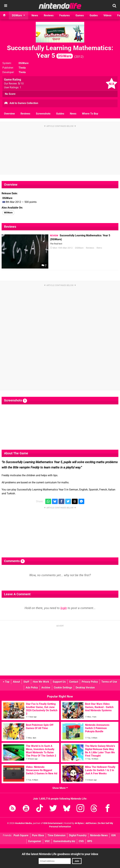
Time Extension (57, 835)
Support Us (59, 682)
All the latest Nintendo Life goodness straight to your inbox (60, 854)
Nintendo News (99, 835)
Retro (99, 248)
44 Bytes (79, 823)
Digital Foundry (78, 835)
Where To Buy (90, 114)
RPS (90, 841)
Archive (46, 688)
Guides (60, 114)
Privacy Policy (90, 682)
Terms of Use (109, 682)
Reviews (25, 114)
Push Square (21, 835)
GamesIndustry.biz (64, 841)
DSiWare (24, 63)
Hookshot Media (23, 823)
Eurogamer (35, 841)
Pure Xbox (38, 835)
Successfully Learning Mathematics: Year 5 (60, 52)
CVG (81, 841)
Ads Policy (32, 688)
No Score (10, 94)
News (73, 114)
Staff (26, 682)
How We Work (41, 682)
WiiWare (8, 213)
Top (6, 682)
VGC (47, 841)
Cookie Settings (63, 688)
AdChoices (91, 823)
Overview (9, 114)
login (64, 608)
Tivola (22, 68)
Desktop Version (85, 688)
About (16, 682)
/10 (21, 84)
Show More (60, 788)
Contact (74, 682)
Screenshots (43, 114)
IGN (113, 835)
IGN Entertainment (53, 823)
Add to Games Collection (21, 103)
